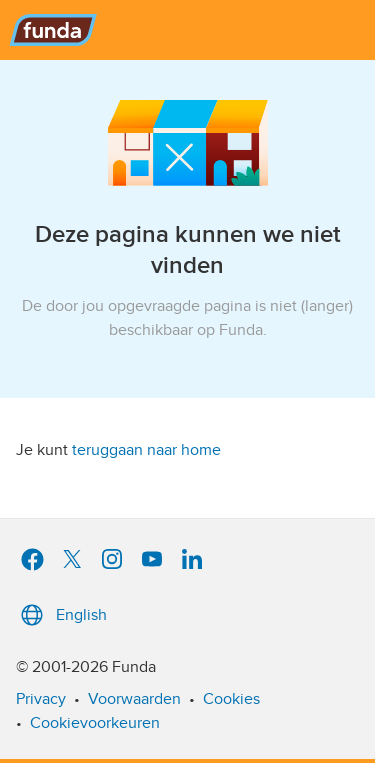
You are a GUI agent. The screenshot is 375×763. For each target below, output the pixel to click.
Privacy (41, 699)
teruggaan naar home (146, 450)
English (61, 615)
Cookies (231, 699)
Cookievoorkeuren (95, 723)
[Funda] (187, 30)
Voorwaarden (134, 699)
